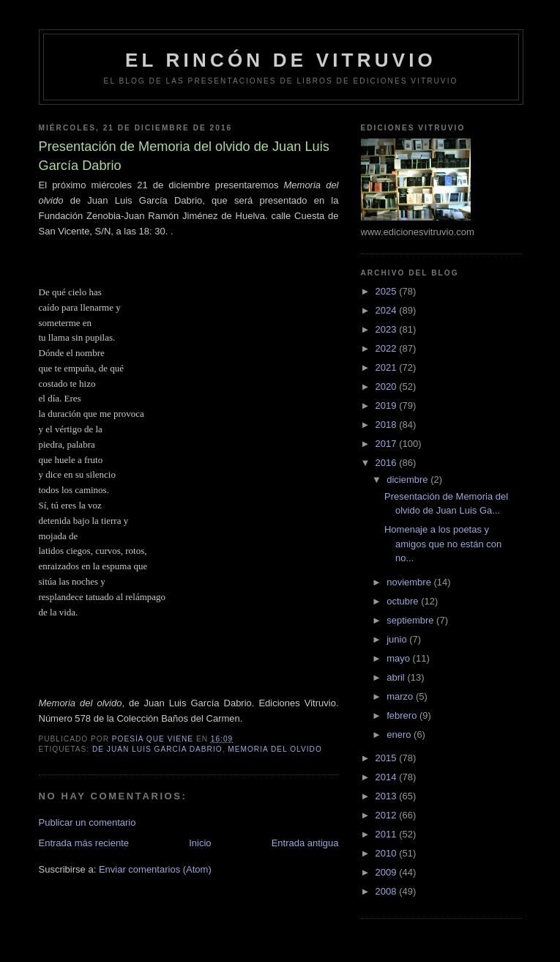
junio (398, 639)
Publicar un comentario (87, 822)
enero (400, 735)
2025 (388, 291)
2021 (388, 367)
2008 (388, 891)
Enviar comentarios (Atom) (155, 869)
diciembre (408, 480)
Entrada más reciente (84, 843)
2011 (388, 834)
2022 (388, 348)
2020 (388, 386)
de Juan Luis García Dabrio (157, 749)
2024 (388, 310)
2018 (388, 425)
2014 (388, 777)
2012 (388, 815)
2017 (388, 444)
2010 (388, 853)
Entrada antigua (305, 843)
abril (397, 677)
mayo (399, 658)
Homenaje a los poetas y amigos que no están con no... (443, 544)
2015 (388, 758)
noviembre (410, 582)
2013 (388, 796)
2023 (388, 329)
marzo (401, 696)
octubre (404, 601)
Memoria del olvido (275, 749)
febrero (403, 715)
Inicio (200, 843)
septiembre (411, 620)
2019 (388, 406)
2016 (388, 463)
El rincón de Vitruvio (281, 60)
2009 (388, 872)
